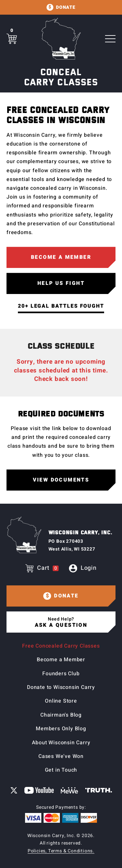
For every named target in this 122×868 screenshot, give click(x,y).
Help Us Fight (61, 283)
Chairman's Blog (61, 715)
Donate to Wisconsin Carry (61, 687)
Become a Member (61, 257)
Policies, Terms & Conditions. (61, 851)
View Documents (61, 480)
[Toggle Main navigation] (110, 39)
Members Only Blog (61, 729)
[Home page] (61, 39)
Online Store (61, 701)
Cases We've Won (61, 756)
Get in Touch (61, 770)
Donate (66, 7)
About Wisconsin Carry (61, 743)
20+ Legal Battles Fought (61, 306)
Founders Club (61, 674)
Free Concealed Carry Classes (61, 646)
